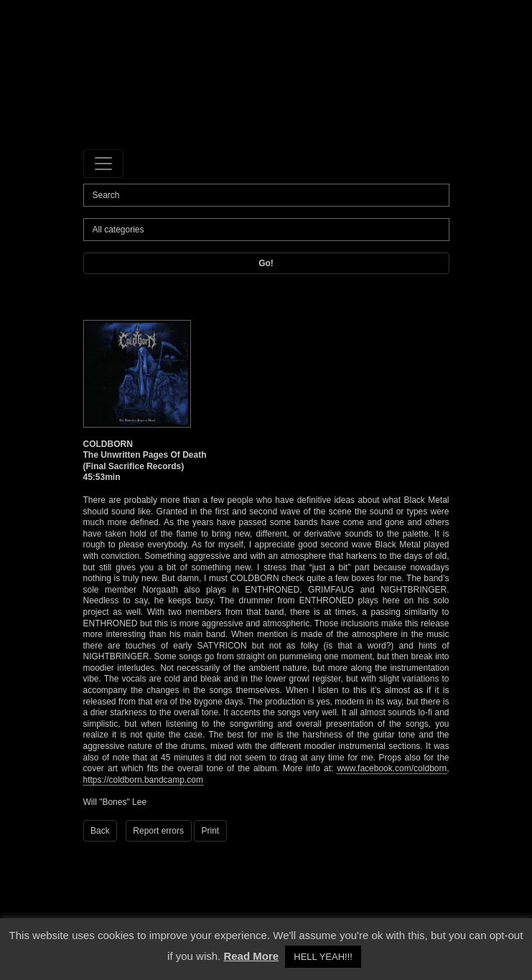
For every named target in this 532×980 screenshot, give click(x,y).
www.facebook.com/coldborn (392, 768)
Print (211, 831)
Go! (266, 263)
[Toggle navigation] (103, 164)
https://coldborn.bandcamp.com (143, 780)
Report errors (158, 831)
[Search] (266, 195)
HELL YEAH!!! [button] (323, 957)
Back (100, 831)
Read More (251, 956)
